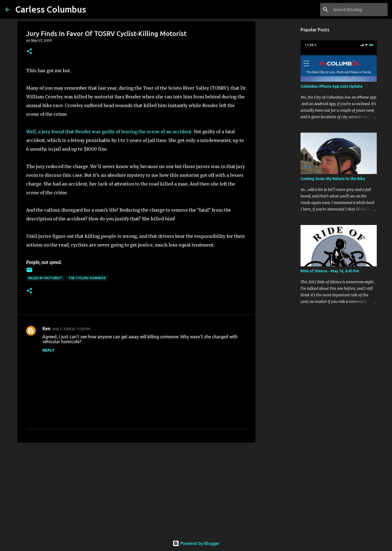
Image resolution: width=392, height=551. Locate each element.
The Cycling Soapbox (87, 278)
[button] (29, 52)
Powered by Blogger (196, 543)
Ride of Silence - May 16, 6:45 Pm (330, 271)
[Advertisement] (136, 489)
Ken (46, 328)
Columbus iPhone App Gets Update (331, 86)
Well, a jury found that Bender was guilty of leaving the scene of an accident (109, 132)
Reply (48, 350)
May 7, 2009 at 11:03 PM (71, 329)
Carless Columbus (51, 9)
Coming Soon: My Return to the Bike (333, 179)
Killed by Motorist (45, 278)
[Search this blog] (359, 10)
